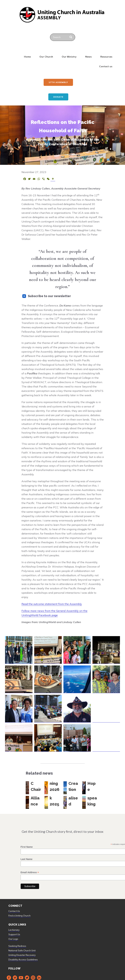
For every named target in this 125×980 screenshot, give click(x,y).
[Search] (71, 37)
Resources (106, 57)
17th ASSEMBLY (58, 82)
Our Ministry (69, 57)
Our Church (46, 57)
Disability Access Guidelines (23, 960)
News (88, 57)
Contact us (106, 66)
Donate (58, 97)
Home (27, 57)
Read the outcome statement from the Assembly (52, 604)
